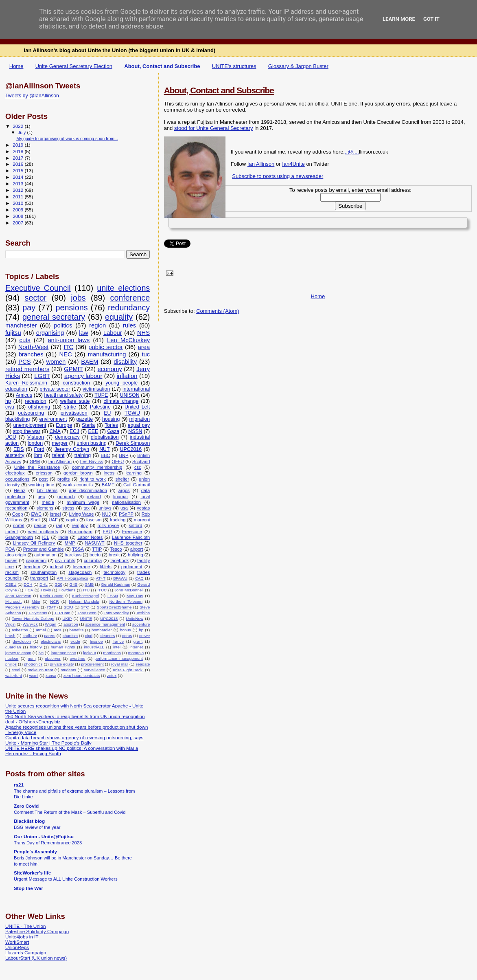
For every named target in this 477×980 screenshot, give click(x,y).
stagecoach (80, 572)
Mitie (36, 601)
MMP (70, 543)
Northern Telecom (126, 601)
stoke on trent (40, 670)
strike (70, 407)
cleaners (107, 636)
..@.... (352, 152)
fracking (118, 520)
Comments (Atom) (218, 311)
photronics (33, 664)
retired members (27, 369)
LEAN (113, 596)
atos (58, 630)
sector (36, 298)
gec (41, 497)
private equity (62, 664)
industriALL (94, 647)
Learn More (399, 19)
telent (58, 455)
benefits (77, 630)
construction (76, 383)
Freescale (132, 532)
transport (39, 578)
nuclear (12, 658)
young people (121, 383)
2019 (19, 145)
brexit (114, 555)
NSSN (135, 431)
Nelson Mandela (84, 601)
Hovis (46, 590)
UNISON (130, 395)
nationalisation (126, 502)
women (56, 362)
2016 (19, 164)
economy (110, 369)
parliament (132, 567)
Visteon (36, 437)
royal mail (120, 664)
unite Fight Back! (128, 670)
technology (114, 572)
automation (45, 555)
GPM (35, 461)
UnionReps (17, 947)
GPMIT (73, 369)
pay (29, 308)
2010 (19, 203)
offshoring (39, 407)
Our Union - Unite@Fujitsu (44, 836)
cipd (89, 636)
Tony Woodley (116, 613)
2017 (19, 158)
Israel (55, 514)
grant (138, 641)
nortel (19, 525)
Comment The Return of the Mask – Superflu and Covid (70, 812)
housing (111, 419)
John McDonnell (129, 590)
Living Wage (82, 514)
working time (41, 485)
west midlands (43, 532)
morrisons (112, 653)
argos (124, 490)
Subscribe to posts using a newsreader (278, 176)
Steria (88, 425)
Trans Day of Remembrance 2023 (48, 843)
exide (75, 641)
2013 (19, 183)
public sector (105, 347)
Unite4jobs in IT (22, 937)
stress (68, 508)
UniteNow (135, 619)
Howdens (67, 590)
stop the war (27, 431)
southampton (44, 572)
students (68, 670)
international (136, 389)
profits (63, 479)
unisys (105, 508)
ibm (38, 455)
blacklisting (18, 419)
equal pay (139, 425)
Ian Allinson (261, 164)
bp (141, 630)
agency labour (83, 376)
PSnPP (126, 514)
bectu (95, 555)
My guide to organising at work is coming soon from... (67, 138)
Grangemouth (19, 537)
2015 (19, 170)
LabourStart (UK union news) (36, 958)
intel (117, 647)
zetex (112, 676)
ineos (109, 473)
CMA (55, 431)
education (16, 389)
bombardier (102, 630)
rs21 (19, 785)
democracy (67, 437)
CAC (139, 578)
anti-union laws (69, 340)
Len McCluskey (128, 340)
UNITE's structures (234, 66)
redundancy (129, 308)
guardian (13, 647)
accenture (141, 624)
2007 (19, 223)
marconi (142, 520)
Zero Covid (26, 806)
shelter (122, 479)
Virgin (10, 624)
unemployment (30, 425)
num (32, 658)
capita (72, 520)
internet (136, 647)
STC (85, 607)
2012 (19, 190)
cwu (10, 407)
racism (12, 572)
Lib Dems (47, 490)
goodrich (66, 497)
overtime (78, 658)
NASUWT (94, 543)
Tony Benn (87, 613)
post (43, 479)
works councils (78, 485)
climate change (121, 401)
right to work (93, 479)
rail (59, 525)
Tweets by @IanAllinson (32, 96)
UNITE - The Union (25, 926)
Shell (36, 520)
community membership (97, 467)
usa (124, 508)
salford (135, 525)
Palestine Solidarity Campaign (37, 931)
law (83, 333)
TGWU (132, 413)
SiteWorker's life (32, 873)
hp (8, 401)
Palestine (100, 407)
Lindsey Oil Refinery (34, 543)
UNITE (86, 619)
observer (53, 658)
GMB (89, 584)
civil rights (65, 560)
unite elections (123, 288)
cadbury (30, 636)
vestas (143, 508)
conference (130, 298)
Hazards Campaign (26, 953)
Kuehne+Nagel (85, 596)
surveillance (94, 670)
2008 (19, 216)
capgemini (36, 560)
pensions (72, 308)
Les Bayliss (92, 461)
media (48, 502)
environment (53, 419)
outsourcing (31, 413)
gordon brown (78, 473)
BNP (124, 455)
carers (50, 636)
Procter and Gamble (44, 549)
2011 (19, 197)
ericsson (44, 473)
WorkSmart (17, 942)
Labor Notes (90, 537)
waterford (14, 676)
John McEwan (18, 596)
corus (127, 636)
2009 (19, 210)
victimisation (96, 389)
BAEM (90, 362)
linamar (120, 497)
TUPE (101, 395)
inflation (127, 376)
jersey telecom (18, 653)
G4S (74, 584)
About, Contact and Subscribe (162, 66)
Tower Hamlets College (33, 619)
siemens (45, 508)
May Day (135, 596)
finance (96, 641)
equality (119, 317)
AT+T (101, 578)
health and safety (63, 395)
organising (50, 333)
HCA (29, 590)
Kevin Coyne (52, 596)
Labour (113, 333)
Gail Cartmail (137, 485)
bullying (136, 555)
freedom (32, 567)
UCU (11, 437)
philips (11, 664)
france (118, 641)
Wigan (50, 624)
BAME (108, 485)
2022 (19, 126)
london (35, 443)
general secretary (54, 317)
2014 (19, 177)
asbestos (20, 630)
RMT (51, 607)
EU (107, 413)
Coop (18, 514)
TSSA (78, 549)
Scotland (141, 461)
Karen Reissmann (26, 383)
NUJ (106, 514)
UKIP (67, 619)
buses (11, 560)
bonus (126, 630)
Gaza (114, 431)
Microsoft (13, 601)
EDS (19, 449)
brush (10, 636)
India (63, 537)
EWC (36, 514)
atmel (41, 630)
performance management (118, 658)
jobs (78, 298)
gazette (85, 419)
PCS (24, 362)
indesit (57, 567)
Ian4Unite (293, 164)
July (23, 132)
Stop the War (28, 888)
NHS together (128, 543)
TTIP (97, 549)
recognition (16, 508)
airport (137, 549)
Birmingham (80, 532)
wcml (34, 676)
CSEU (11, 584)
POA (10, 549)
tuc (146, 354)
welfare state (75, 401)
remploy (80, 525)
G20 (58, 584)
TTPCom (62, 613)
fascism (94, 520)
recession (36, 401)
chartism (70, 636)
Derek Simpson (133, 443)
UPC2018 (109, 619)
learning (133, 473)
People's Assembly (22, 607)
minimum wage (83, 502)
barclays (73, 555)
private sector (55, 389)
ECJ (74, 431)
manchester (21, 325)
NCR (54, 601)
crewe (144, 636)
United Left (137, 407)
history (36, 647)
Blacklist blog (29, 821)
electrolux (15, 473)
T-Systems (38, 613)
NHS (143, 333)
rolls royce (108, 525)
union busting (91, 443)
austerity (15, 455)
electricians (51, 641)
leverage (82, 567)
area (144, 347)
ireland (94, 497)
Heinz (20, 490)
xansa (51, 676)
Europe (64, 425)
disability (125, 362)
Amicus (24, 395)
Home (16, 66)
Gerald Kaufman (116, 584)
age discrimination (88, 490)
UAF (53, 520)
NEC (65, 354)
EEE (93, 431)
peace (40, 525)
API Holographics (72, 578)
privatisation (74, 413)
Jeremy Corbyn (72, 449)
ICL (46, 537)
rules (129, 325)
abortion (71, 624)
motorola (136, 653)
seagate (143, 664)
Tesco (116, 549)
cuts (25, 340)
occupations (17, 479)
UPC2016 (131, 449)
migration (139, 419)
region (97, 325)
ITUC (102, 590)
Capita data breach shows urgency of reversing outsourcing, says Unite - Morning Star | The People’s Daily (74, 740)
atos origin (16, 555)
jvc (41, 653)
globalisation (105, 437)
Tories (111, 425)
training (83, 455)
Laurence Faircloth (131, 537)
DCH (28, 584)
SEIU (69, 607)
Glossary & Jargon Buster (298, 66)
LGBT (42, 376)
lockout (89, 653)
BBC (106, 455)
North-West (34, 347)
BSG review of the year (37, 827)
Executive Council (38, 288)
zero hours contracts (82, 676)
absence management (105, 624)
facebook (119, 560)
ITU (86, 590)
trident (12, 532)
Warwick (30, 624)
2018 (19, 151)
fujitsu (13, 333)
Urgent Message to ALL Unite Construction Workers (66, 879)
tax (86, 508)
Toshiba (143, 613)
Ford (39, 449)
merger (60, 443)
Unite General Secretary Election (74, 66)
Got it (431, 19)
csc (138, 467)
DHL (44, 584)
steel (16, 670)
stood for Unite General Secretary (214, 128)
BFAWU (120, 578)
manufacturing (107, 354)
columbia (93, 560)
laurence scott (63, 653)
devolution (22, 641)
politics (63, 325)
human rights (63, 647)
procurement (92, 664)
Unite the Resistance (37, 467)
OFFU (118, 461)
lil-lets (105, 567)
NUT (104, 449)
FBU (107, 532)
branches (31, 354)
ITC (68, 347)
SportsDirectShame (114, 607)
